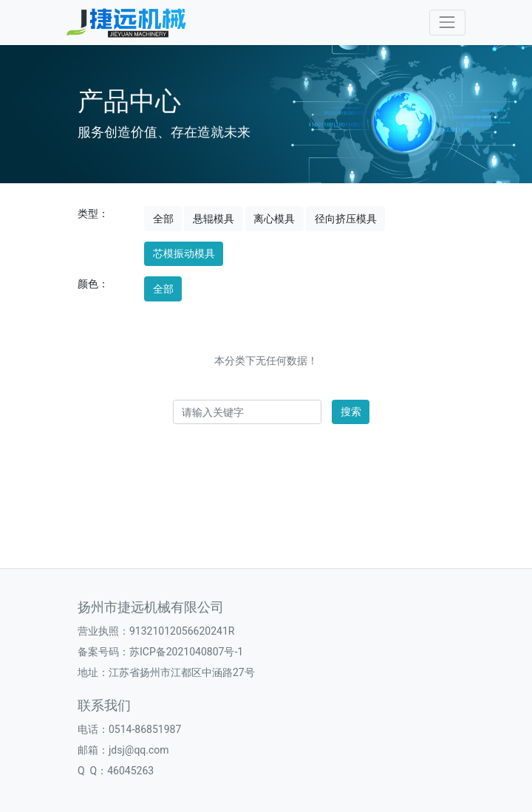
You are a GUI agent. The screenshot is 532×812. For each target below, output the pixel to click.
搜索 (351, 412)
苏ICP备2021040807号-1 (186, 652)
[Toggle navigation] (447, 23)
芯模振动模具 (184, 253)
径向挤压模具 (346, 219)
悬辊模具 (214, 219)
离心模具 (274, 219)
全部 (163, 219)
